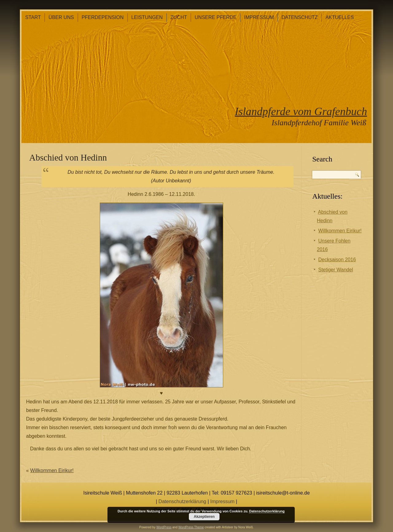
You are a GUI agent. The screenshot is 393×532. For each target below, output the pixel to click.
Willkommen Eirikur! (52, 470)
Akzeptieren (204, 517)
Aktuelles (340, 17)
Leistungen (147, 17)
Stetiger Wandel (335, 270)
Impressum (259, 17)
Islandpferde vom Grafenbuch (301, 111)
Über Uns (61, 17)
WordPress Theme (191, 527)
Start (33, 17)
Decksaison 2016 (337, 260)
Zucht (179, 17)
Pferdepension (103, 17)
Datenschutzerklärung (182, 501)
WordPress (164, 527)
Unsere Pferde (216, 17)
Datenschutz (300, 17)
